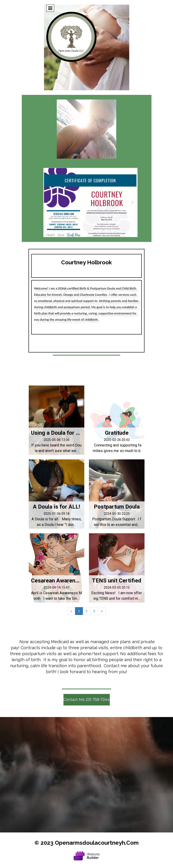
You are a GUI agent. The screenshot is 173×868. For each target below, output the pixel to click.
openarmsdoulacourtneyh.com (97, 843)
